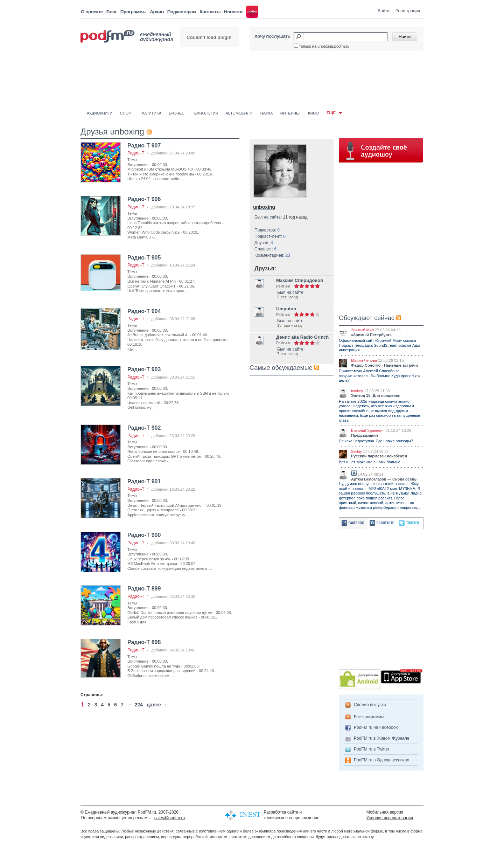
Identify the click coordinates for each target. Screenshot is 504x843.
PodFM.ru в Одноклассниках (381, 760)
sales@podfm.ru (170, 818)
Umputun (286, 309)
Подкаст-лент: (270, 236)
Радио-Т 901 (144, 481)
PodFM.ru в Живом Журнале (381, 738)
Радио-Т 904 (144, 311)
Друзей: (264, 243)
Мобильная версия (385, 812)
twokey (357, 391)
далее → (157, 705)
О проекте (92, 12)
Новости (233, 12)
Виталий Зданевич (368, 430)
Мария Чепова (364, 360)
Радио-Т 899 (144, 589)
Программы (134, 12)
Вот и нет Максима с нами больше (370, 462)
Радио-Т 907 (144, 146)
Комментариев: (272, 255)
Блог (112, 12)
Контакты (210, 12)
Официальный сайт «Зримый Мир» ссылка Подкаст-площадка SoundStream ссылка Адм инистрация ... (379, 345)
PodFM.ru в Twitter (372, 749)
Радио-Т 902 (144, 428)
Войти (384, 11)
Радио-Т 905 (144, 258)
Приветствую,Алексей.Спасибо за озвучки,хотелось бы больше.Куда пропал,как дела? (380, 376)
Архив (157, 12)
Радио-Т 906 (144, 199)
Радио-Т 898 (144, 642)
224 (139, 705)
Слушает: (265, 249)
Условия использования (390, 818)
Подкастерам (182, 12)
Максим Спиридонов (300, 280)
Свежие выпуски (370, 705)
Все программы (369, 717)
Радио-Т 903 (144, 369)
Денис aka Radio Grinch (302, 337)
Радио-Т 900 (144, 535)
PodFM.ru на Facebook (376, 727)
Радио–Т (136, 153)
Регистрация (408, 11)
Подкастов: (267, 230)
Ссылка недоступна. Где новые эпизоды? (376, 441)
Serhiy (356, 451)
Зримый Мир (362, 330)
